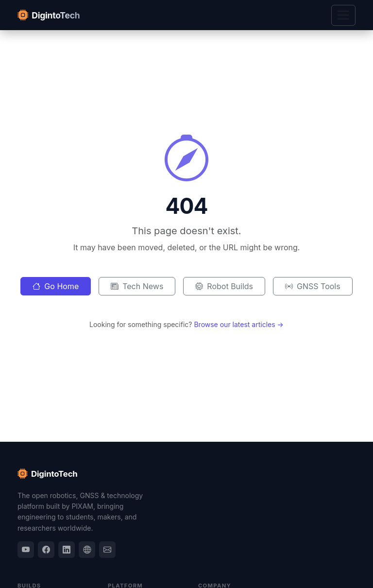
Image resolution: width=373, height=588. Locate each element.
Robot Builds (224, 286)
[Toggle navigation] (343, 15)
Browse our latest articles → (239, 324)
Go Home (56, 286)
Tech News (137, 286)
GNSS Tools (313, 286)
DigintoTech (48, 474)
